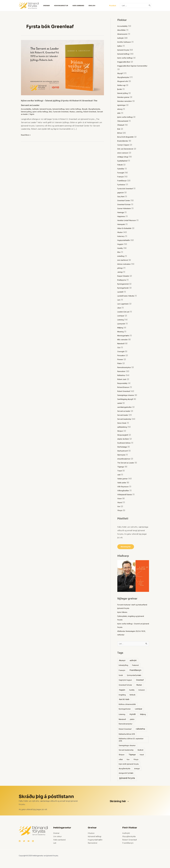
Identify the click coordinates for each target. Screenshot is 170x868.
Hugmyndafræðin (125, 240)
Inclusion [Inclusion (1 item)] (142, 690)
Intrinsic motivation (125, 264)
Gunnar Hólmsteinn (126, 208)
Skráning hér (126, 547)
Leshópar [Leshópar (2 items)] (139, 709)
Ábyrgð (93, 109)
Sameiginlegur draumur (127, 395)
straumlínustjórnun (125, 459)
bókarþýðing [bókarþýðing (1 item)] (123, 666)
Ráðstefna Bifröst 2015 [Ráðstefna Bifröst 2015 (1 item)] (127, 735)
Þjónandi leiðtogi (64, 109)
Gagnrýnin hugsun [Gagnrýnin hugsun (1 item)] (125, 681)
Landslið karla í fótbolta (127, 296)
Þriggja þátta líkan (125, 62)
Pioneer (121, 359)
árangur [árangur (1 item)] (137, 769)
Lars (119, 300)
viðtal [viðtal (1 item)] (121, 760)
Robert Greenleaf (37, 114)
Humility (121, 248)
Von (119, 506)
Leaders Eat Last (124, 312)
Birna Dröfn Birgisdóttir (127, 137)
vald (119, 475)
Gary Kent (122, 196)
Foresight (121, 173)
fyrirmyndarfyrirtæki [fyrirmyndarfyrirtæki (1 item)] (134, 676)
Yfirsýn (120, 510)
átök (119, 113)
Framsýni (121, 177)
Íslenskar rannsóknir (126, 101)
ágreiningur (122, 105)
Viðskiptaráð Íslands (126, 494)
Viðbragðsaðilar (124, 491)
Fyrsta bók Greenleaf (80, 112)
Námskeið (121, 343)
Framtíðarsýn (123, 181)
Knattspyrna (122, 280)
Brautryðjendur (124, 141)
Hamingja (121, 212)
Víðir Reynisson (124, 487)
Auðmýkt (38, 109)
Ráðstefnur (122, 375)
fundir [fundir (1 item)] (121, 676)
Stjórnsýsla (122, 455)
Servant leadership (125, 419)
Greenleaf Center (125, 200)
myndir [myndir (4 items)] (133, 715)
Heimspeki (122, 224)
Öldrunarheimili (124, 121)
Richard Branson (124, 387)
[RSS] (33, 842)
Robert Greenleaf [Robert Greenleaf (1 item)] (125, 730)
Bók (68, 112)
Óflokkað (121, 125)
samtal (120, 403)
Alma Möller (122, 30)
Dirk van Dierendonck (126, 149)
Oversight (121, 351)
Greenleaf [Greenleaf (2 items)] (140, 681)
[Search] (150, 5)
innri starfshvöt (124, 260)
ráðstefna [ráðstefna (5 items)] (140, 729)
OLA (119, 347)
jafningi (120, 268)
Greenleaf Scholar (125, 204)
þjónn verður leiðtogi (57, 112)
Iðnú (119, 252)
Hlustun (93, 112)
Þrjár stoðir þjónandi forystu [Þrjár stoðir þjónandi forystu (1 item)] (129, 765)
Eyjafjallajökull (123, 161)
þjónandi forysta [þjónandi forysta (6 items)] (127, 779)
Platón (120, 363)
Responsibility (123, 383)
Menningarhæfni (124, 336)
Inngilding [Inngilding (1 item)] (122, 695)
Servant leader (123, 415)
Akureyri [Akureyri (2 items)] (122, 661)
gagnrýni (121, 192)
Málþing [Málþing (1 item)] (143, 715)
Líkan (120, 308)
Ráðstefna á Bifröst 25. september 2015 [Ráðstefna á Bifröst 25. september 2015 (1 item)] (131, 740)
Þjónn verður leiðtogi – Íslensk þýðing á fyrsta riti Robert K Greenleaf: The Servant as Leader (62, 102)
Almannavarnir (124, 34)
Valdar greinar (123, 479)
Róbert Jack (123, 379)
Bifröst (120, 133)
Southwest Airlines (125, 443)
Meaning (121, 332)
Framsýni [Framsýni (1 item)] (122, 671)
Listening (25, 114)
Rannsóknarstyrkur (125, 367)
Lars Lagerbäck (124, 304)
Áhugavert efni (124, 81)
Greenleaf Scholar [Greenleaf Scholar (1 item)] (125, 685)
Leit (55, 843)
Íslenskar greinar (124, 97)
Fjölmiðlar (121, 169)
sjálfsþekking (123, 427)
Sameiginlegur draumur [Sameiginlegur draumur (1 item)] (127, 746)
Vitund (120, 502)
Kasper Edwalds (124, 276)
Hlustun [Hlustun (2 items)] (139, 685)
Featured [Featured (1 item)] (135, 666)
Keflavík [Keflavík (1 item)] (133, 695)
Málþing (121, 328)
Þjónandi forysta (49, 109)
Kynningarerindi (124, 284)
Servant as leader (52, 114)
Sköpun (121, 431)
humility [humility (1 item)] (132, 690)
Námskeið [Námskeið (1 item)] (122, 720)
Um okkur (57, 837)
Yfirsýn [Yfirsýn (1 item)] (136, 760)
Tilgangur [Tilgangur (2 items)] (132, 755)
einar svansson (124, 153)
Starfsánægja (123, 447)
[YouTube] (28, 842)
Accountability (27, 109)
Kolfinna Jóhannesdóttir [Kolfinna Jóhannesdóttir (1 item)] (127, 705)
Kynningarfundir (124, 288)
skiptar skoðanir (124, 439)
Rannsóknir (122, 371)
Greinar (44, 6)
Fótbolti (120, 165)
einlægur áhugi (123, 157)
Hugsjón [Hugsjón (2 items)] (122, 690)
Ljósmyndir (122, 324)
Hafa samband (74, 6)
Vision (120, 498)
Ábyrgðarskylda (28, 112)
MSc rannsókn (124, 340)
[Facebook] (20, 842)
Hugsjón (121, 244)
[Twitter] (24, 842)
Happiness (122, 216)
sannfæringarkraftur (126, 407)
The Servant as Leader (127, 463)
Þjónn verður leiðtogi (80, 109)
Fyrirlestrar (122, 185)
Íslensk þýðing (41, 112)
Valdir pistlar (122, 483)
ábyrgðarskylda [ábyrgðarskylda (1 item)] (124, 769)
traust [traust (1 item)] (142, 755)
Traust (120, 471)
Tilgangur (121, 467)
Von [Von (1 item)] (128, 760)
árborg (120, 109)
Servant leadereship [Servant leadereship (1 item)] (126, 751)
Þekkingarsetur (58, 6)
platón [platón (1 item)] (132, 720)
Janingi (120, 272)
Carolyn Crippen (124, 145)
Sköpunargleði (123, 435)
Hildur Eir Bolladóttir (126, 228)
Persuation (122, 355)
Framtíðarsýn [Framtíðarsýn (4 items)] (135, 671)
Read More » (26, 135)
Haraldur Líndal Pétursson (128, 220)
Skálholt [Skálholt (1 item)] (140, 751)
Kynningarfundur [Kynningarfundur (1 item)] (125, 709)
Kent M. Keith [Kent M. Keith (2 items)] (124, 700)
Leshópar (121, 316)
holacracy (122, 236)
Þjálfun (120, 46)
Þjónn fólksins (123, 612)
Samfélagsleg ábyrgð (126, 399)
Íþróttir (120, 89)
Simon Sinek (123, 423)
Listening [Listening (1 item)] (122, 715)
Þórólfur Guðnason (125, 42)
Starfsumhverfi (124, 451)
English (87, 6)
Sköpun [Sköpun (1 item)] (122, 755)
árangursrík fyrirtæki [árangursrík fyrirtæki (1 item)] (126, 774)
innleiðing (121, 256)
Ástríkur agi (122, 85)
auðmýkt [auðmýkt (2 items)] (133, 661)
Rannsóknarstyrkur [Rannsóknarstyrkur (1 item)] (126, 724)
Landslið (121, 292)
